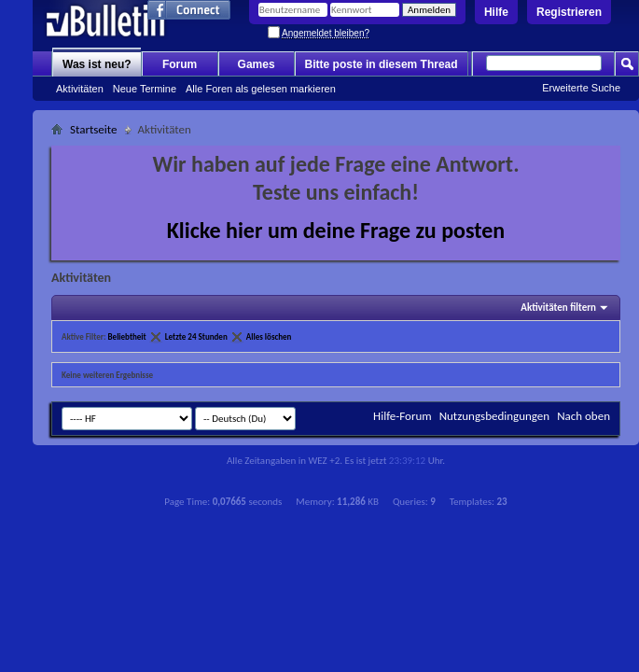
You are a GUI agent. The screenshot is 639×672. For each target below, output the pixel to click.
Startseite (94, 129)
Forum (180, 64)
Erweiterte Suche (581, 88)
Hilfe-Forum (403, 416)
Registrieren (569, 12)
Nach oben (583, 416)
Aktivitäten (80, 89)
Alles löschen (269, 336)
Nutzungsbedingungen (495, 416)
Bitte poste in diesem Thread (382, 64)
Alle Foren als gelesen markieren (261, 89)
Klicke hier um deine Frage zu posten (336, 230)
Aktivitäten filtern (558, 308)
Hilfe (496, 12)
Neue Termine (145, 89)
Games (257, 64)
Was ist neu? (97, 64)
